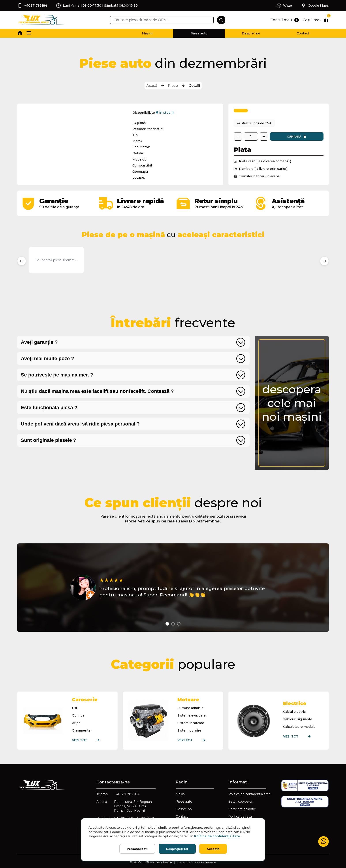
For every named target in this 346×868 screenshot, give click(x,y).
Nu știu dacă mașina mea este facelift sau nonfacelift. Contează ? (97, 391)
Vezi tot (89, 740)
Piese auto (199, 33)
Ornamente (81, 730)
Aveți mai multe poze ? (47, 358)
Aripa (76, 723)
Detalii (194, 86)
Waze (284, 6)
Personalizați (137, 849)
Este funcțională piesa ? (49, 408)
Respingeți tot (177, 849)
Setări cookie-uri (241, 802)
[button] (29, 33)
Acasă (152, 86)
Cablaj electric (294, 712)
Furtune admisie (190, 708)
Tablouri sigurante (298, 719)
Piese (173, 86)
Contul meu (284, 20)
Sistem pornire (189, 730)
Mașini (147, 33)
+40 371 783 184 (127, 794)
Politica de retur (241, 817)
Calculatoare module (299, 727)
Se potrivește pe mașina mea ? (57, 375)
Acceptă (213, 849)
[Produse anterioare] (22, 261)
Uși (74, 708)
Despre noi (251, 33)
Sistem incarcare (191, 723)
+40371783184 (32, 6)
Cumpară (297, 136)
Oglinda (78, 715)
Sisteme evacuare (192, 715)
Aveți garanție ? (39, 342)
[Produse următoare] (324, 261)
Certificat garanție (242, 809)
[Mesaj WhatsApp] (323, 842)
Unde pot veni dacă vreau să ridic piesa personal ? (80, 424)
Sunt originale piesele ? (48, 440)
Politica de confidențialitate (249, 794)
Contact (303, 33)
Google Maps (315, 6)
